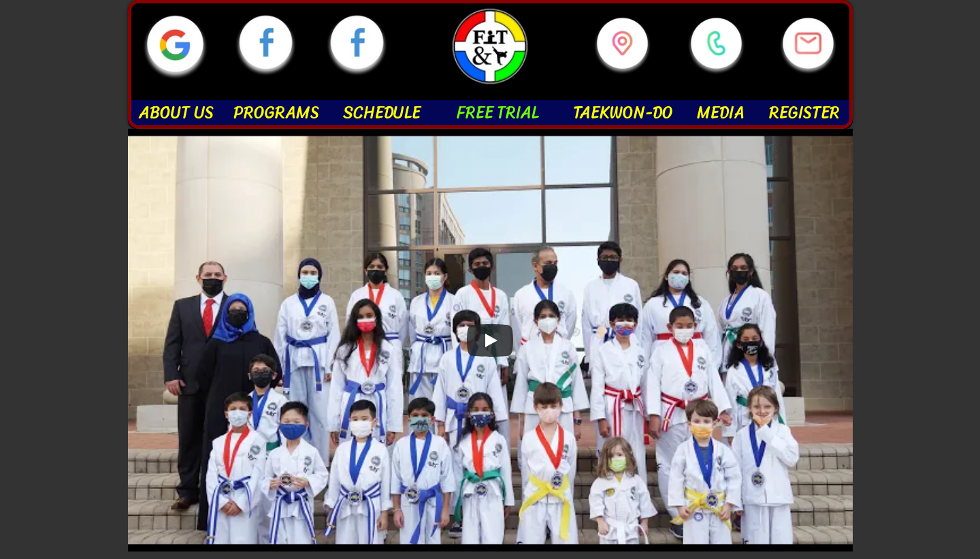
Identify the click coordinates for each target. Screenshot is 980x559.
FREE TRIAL (497, 112)
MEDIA (721, 112)
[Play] (490, 340)
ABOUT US (176, 112)
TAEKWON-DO (623, 112)
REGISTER (804, 112)
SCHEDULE (382, 112)
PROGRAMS (276, 112)
